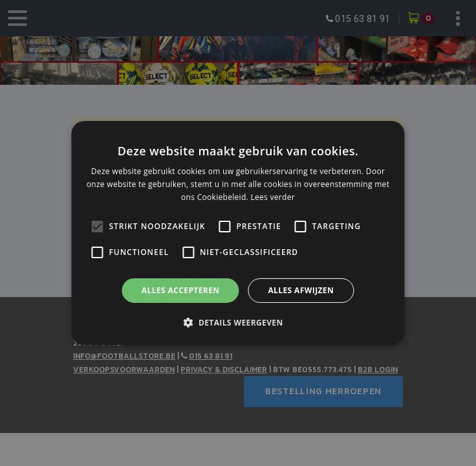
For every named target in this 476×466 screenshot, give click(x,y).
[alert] (238, 233)
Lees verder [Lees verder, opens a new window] (273, 197)
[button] (238, 322)
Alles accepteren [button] (181, 290)
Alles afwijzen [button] (301, 290)
